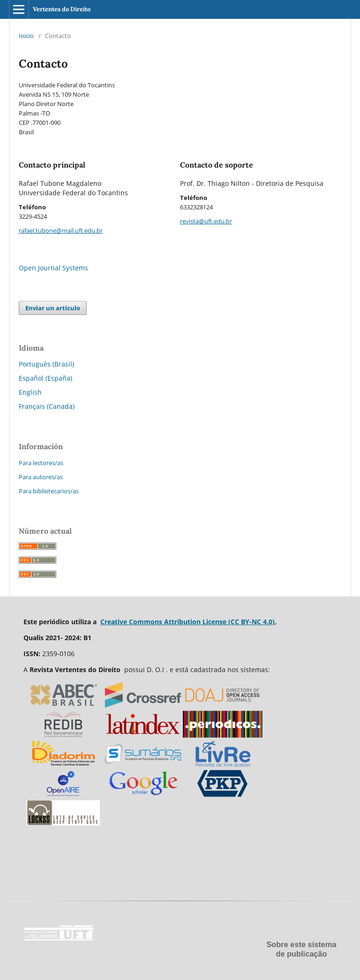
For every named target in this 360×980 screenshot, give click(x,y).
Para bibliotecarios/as (49, 491)
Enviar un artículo (53, 308)
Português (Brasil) (46, 364)
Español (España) (45, 378)
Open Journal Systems (53, 268)
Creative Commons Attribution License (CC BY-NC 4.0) (187, 622)
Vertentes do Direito (62, 9)
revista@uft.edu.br (206, 221)
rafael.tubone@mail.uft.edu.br (61, 230)
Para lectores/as (41, 463)
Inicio (26, 36)
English (30, 392)
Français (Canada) (47, 406)
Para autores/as (41, 477)
